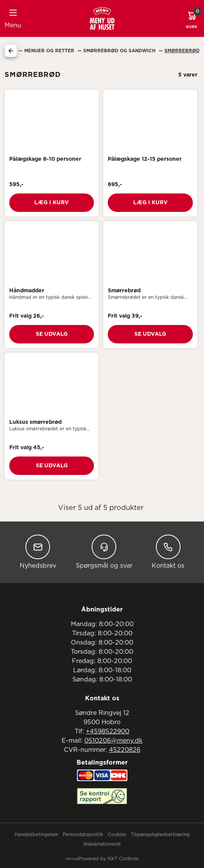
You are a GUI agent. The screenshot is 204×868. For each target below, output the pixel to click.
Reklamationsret (102, 844)
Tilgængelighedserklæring (160, 835)
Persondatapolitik (83, 835)
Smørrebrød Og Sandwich (120, 51)
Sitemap (72, 859)
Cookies (117, 835)
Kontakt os (168, 552)
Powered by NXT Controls (108, 859)
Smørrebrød (182, 51)
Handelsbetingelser (36, 835)
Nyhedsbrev (38, 552)
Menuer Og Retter (50, 51)
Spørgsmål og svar (104, 552)
